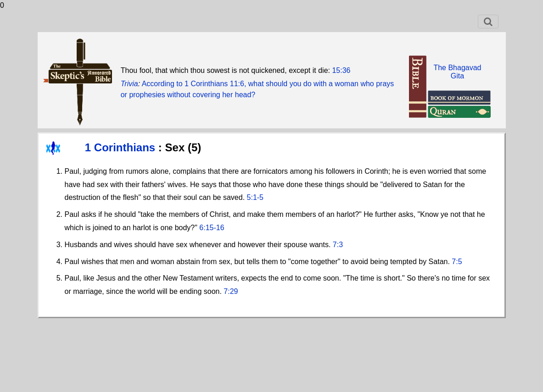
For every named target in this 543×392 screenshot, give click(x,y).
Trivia (129, 84)
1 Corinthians (122, 147)
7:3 (338, 245)
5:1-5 (255, 197)
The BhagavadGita (457, 72)
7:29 (231, 291)
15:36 (341, 70)
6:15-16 (212, 228)
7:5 (457, 262)
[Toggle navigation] (488, 22)
